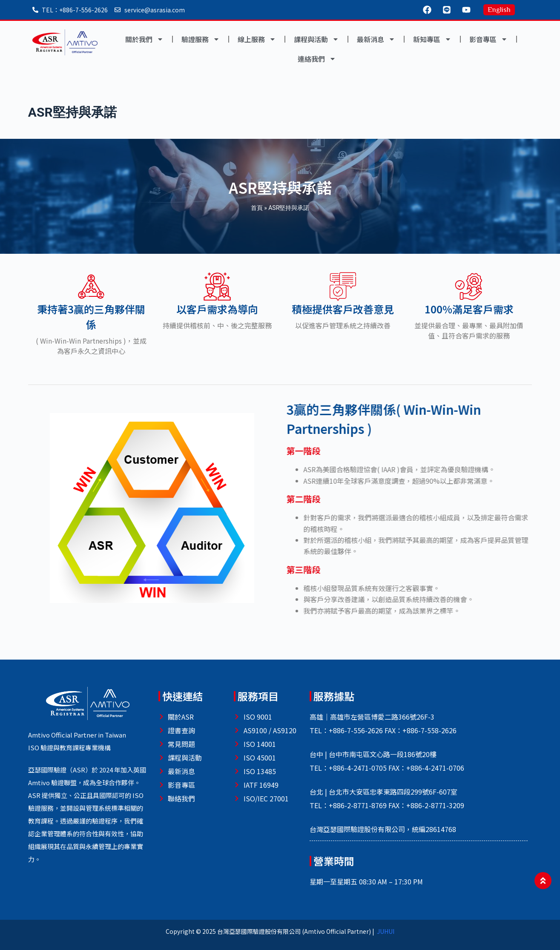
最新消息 (376, 39)
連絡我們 (317, 59)
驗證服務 (201, 39)
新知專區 (432, 39)
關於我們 (144, 39)
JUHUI (386, 931)
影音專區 (488, 39)
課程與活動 (316, 39)
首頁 (257, 208)
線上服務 (257, 39)
